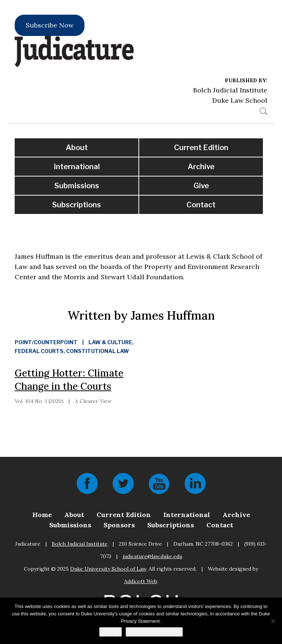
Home (42, 515)
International (77, 167)
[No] (273, 621)
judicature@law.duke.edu (152, 556)
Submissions (77, 186)
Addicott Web (141, 581)
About (77, 148)
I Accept (111, 632)
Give (201, 186)
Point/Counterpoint (46, 342)
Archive (201, 167)
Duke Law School (240, 100)
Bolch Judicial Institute (230, 90)
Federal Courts (39, 351)
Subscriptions (77, 205)
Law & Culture (110, 342)
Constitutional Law (97, 351)
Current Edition (201, 148)
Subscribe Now (50, 25)
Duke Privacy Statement (154, 632)
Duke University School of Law (108, 569)
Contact (201, 205)
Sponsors (119, 525)
